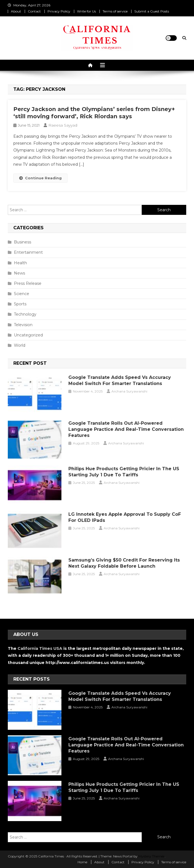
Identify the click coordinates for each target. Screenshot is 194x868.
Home (82, 862)
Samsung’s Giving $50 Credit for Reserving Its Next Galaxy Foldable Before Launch (124, 563)
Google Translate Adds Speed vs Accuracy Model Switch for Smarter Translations (120, 380)
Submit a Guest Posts (152, 11)
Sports (20, 304)
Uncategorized (28, 335)
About (16, 11)
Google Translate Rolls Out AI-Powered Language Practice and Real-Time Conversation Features (126, 429)
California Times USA (40, 648)
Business (23, 242)
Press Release (28, 283)
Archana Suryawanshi (129, 391)
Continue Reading (40, 178)
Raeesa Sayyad (63, 125)
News (19, 273)
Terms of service (115, 11)
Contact (34, 11)
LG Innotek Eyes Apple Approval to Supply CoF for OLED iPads (125, 517)
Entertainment (28, 252)
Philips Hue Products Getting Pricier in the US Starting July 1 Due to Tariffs (124, 472)
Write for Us (86, 11)
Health (20, 263)
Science (22, 294)
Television (23, 325)
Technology (25, 314)
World (20, 345)
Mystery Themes (151, 856)
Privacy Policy (59, 11)
